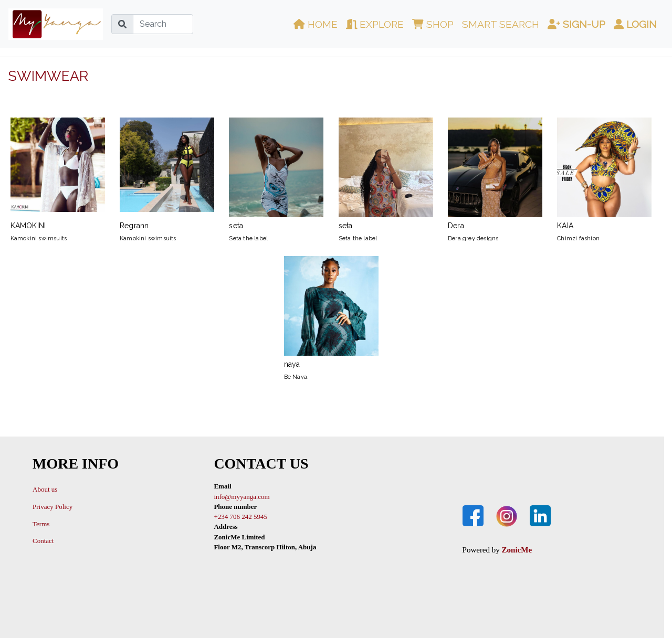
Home (316, 24)
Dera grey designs (473, 238)
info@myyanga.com (241, 497)
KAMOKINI (58, 174)
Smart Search (501, 24)
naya (331, 312)
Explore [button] (375, 24)
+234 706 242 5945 (240, 517)
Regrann (167, 174)
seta (276, 174)
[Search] (163, 24)
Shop (433, 24)
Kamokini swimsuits (39, 238)
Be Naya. (297, 377)
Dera (495, 174)
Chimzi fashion (578, 238)
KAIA (604, 174)
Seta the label (248, 238)
